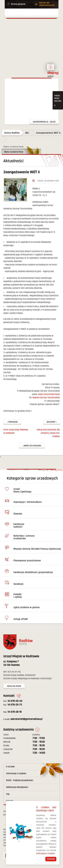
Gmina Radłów (12, 133)
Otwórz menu (32, 13)
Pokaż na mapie (14, 686)
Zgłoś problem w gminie (27, 607)
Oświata (18, 514)
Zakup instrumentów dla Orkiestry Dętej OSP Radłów (48, 433)
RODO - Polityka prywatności (20, 780)
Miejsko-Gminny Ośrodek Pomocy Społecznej (37, 549)
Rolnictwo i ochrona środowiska (24, 537)
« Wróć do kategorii (32, 446)
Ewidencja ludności (19, 525)
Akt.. (27, 133)
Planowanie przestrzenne (27, 561)
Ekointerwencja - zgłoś (44, 122)
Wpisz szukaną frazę (13, 147)
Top (8, 794)
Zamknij (51, 859)
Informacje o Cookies (16, 774)
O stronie (10, 767)
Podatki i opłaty (18, 596)
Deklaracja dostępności (17, 787)
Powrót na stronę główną (32, 34)
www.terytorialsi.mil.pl (49, 394)
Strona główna (18, 4)
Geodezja (18, 584)
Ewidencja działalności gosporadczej (33, 572)
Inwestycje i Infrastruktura (28, 502)
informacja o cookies (45, 854)
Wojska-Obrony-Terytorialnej (46, 398)
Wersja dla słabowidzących (47, 4)
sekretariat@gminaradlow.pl (23, 719)
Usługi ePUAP (21, 619)
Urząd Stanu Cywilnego (22, 490)
